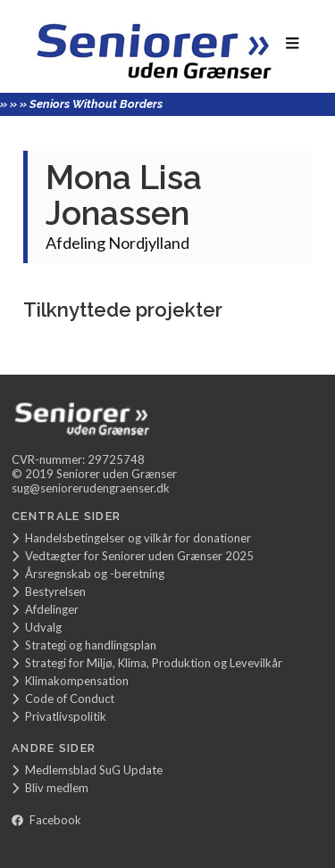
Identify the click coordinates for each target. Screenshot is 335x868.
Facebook (46, 820)
